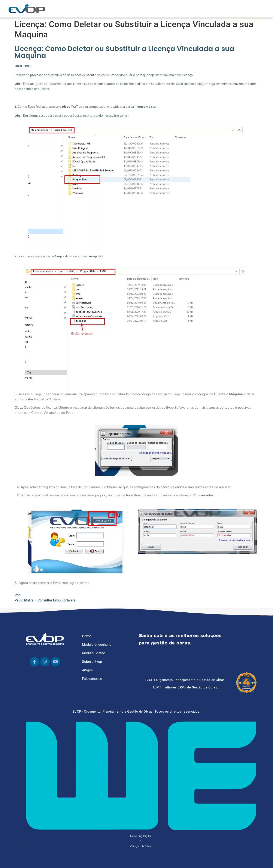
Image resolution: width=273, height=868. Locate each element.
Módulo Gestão (94, 653)
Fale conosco (92, 679)
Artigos (87, 670)
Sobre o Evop (92, 662)
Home (87, 636)
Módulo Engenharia (97, 645)
